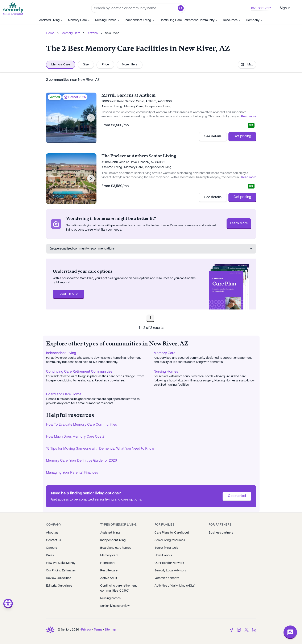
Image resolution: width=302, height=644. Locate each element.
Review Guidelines (59, 578)
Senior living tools (166, 548)
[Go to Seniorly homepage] (14, 8)
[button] (181, 8)
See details (213, 136)
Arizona (93, 33)
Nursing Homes (107, 20)
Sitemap (110, 630)
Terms (98, 630)
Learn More (239, 223)
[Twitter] (247, 630)
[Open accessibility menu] (8, 604)
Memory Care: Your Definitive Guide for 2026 (81, 461)
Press (50, 555)
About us (52, 533)
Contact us (53, 540)
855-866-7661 (261, 8)
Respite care (109, 571)
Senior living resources (170, 540)
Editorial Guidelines (59, 586)
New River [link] (112, 33)
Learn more (69, 294)
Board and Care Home (64, 394)
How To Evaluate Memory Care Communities (81, 425)
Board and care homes (116, 548)
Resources (232, 20)
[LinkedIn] (254, 630)
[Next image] (91, 118)
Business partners (221, 533)
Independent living (113, 540)
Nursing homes (110, 598)
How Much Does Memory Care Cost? (75, 437)
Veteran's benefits (167, 578)
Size (86, 65)
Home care (108, 563)
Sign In (285, 8)
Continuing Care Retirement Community (189, 20)
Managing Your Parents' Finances (72, 473)
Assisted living (110, 533)
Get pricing (242, 136)
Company (254, 20)
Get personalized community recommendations (151, 249)
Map (247, 65)
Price (105, 65)
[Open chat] (290, 632)
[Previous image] (51, 118)
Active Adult (109, 578)
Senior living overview (115, 606)
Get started (237, 496)
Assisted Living (51, 20)
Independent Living (140, 20)
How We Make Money (61, 563)
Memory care (109, 555)
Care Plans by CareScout (172, 533)
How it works (163, 555)
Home (50, 33)
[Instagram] (239, 630)
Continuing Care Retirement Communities (79, 372)
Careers (51, 548)
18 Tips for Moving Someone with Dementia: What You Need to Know (100, 449)
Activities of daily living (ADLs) (175, 586)
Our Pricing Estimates (61, 571)
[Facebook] (231, 630)
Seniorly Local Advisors (170, 571)
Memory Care (79, 20)
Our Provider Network (169, 563)
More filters (130, 65)
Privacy (86, 630)
